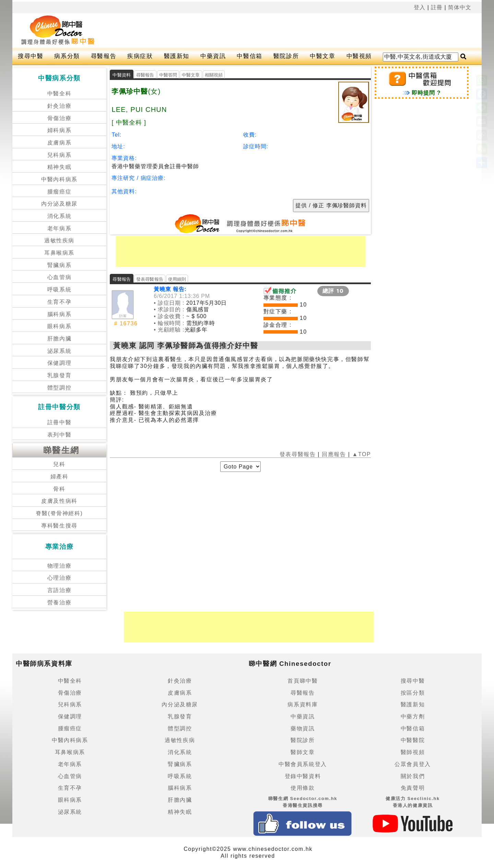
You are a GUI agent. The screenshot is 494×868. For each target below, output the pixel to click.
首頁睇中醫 (303, 681)
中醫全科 (59, 94)
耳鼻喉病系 (59, 253)
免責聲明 (413, 788)
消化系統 (59, 216)
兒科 (59, 464)
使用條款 (303, 788)
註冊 (437, 7)
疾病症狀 (140, 56)
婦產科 (60, 477)
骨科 (59, 489)
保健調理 (59, 363)
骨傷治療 (59, 118)
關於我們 (413, 776)
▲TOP (360, 454)
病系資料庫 (303, 704)
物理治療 (59, 566)
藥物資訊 (303, 728)
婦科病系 (59, 130)
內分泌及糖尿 (59, 204)
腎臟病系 (59, 265)
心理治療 (59, 578)
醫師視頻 (413, 752)
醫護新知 (177, 56)
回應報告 (334, 454)
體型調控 (59, 388)
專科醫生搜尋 (59, 526)
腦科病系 (59, 314)
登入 (420, 7)
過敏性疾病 (59, 240)
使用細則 (177, 279)
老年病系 (59, 228)
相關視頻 (214, 75)
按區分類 (413, 693)
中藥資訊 (213, 56)
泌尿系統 (59, 351)
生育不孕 (59, 302)
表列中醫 (59, 435)
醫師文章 (303, 752)
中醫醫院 (413, 740)
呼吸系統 (59, 290)
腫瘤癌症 (59, 192)
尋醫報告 (104, 56)
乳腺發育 (59, 375)
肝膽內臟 (59, 339)
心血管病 (59, 277)
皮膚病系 (59, 143)
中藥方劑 (413, 716)
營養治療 (59, 603)
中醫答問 (168, 75)
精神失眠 (59, 167)
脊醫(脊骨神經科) (59, 513)
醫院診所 (286, 56)
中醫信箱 (249, 56)
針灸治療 (59, 106)
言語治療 (59, 590)
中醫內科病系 (59, 179)
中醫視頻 (359, 56)
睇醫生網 (61, 450)
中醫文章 (322, 56)
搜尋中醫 (31, 56)
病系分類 (67, 56)
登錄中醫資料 (303, 776)
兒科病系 (59, 155)
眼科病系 (59, 326)
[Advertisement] (272, 31)
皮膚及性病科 (59, 501)
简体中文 (460, 7)
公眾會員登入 (413, 764)
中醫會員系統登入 (303, 764)
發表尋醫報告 (150, 279)
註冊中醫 (59, 422)
